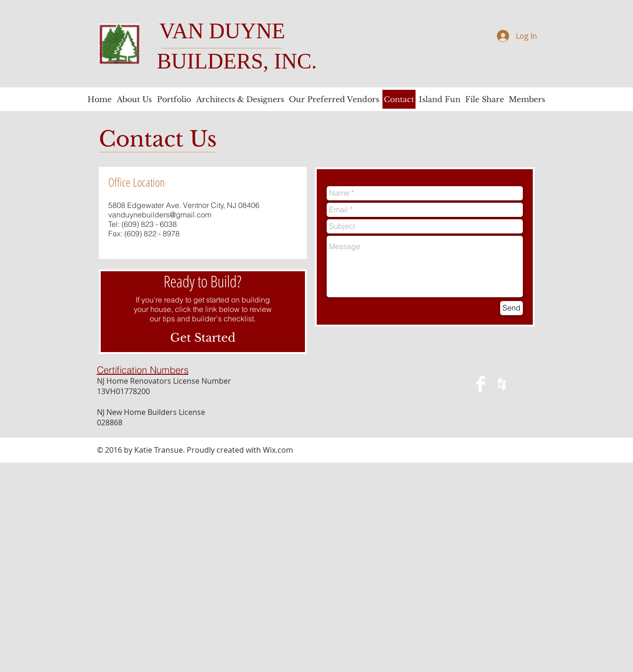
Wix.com (278, 450)
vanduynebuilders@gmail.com (160, 215)
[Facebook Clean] (481, 384)
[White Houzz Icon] (502, 384)
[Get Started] (203, 338)
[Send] (512, 308)
